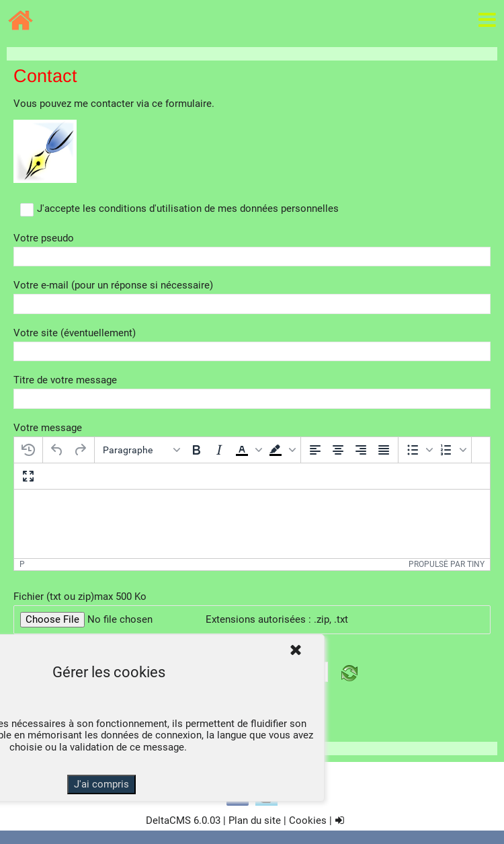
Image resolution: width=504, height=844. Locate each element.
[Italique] (219, 450)
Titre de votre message (65, 380)
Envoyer (252, 725)
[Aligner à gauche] (315, 450)
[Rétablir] (80, 450)
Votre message (48, 428)
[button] (247, 450)
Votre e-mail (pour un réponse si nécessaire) (113, 285)
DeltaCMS (168, 820)
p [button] (22, 564)
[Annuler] (57, 450)
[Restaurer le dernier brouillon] (28, 450)
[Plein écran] (28, 476)
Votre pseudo (44, 238)
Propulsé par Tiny (447, 564)
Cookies (308, 820)
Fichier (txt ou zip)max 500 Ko (80, 597)
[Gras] (196, 450)
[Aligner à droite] (361, 450)
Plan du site (255, 820)
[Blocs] (141, 450)
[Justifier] (384, 450)
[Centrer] (338, 450)
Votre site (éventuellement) (75, 333)
